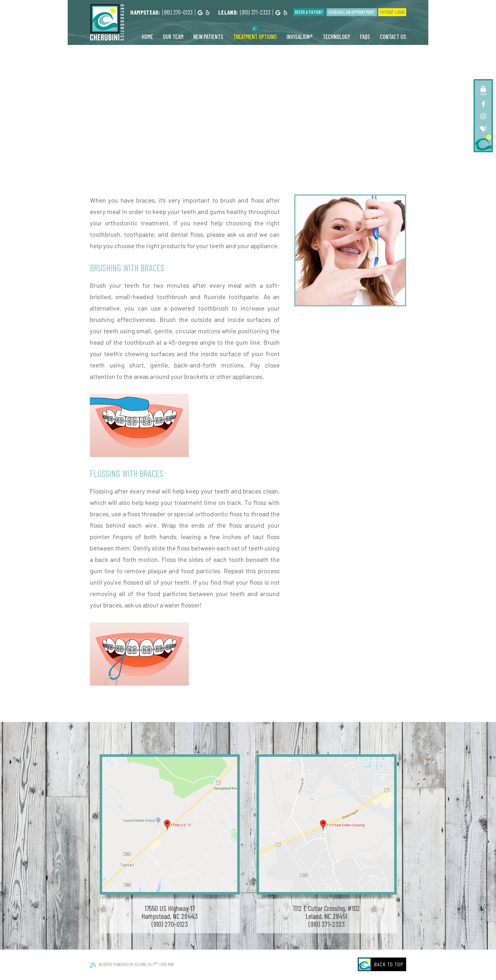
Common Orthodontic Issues (188, 120)
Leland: (228, 12)
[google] (200, 13)
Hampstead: (145, 12)
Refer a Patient (309, 12)
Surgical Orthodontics (301, 131)
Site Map (167, 964)
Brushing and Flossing (287, 120)
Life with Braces (258, 131)
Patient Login (392, 12)
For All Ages (326, 120)
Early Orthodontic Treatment (207, 126)
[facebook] (483, 104)
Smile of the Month (267, 137)
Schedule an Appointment (352, 12)
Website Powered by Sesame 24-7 (128, 964)
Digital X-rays (224, 131)
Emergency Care (190, 131)
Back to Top (389, 964)
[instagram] (483, 116)
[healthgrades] (483, 129)
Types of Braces (227, 137)
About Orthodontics (241, 120)
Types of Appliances (260, 126)
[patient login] (483, 89)
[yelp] (208, 13)
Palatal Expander (301, 126)
